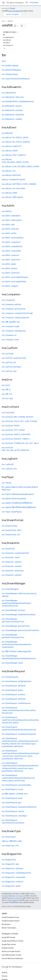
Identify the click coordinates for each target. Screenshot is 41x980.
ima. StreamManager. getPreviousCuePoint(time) (20, 630)
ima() (4, 61)
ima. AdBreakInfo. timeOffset (13, 115)
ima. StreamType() (9, 837)
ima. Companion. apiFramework (14, 309)
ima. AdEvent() (7, 133)
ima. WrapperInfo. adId (10, 864)
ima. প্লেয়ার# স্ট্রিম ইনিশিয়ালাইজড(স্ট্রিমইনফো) (19, 507)
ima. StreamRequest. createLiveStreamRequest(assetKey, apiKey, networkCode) (19, 710)
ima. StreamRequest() (10, 677)
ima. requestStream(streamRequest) (16, 79)
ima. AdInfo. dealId (9, 264)
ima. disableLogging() (10, 66)
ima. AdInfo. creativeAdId (11, 251)
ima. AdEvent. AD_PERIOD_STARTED (16, 142)
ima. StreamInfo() (8, 549)
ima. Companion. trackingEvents (14, 331)
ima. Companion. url (9, 335)
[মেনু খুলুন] (3, 3)
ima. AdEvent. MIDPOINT (11, 175)
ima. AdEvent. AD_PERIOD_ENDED (15, 138)
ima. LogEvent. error (9, 469)
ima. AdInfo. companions (11, 242)
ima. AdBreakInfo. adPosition (13, 97)
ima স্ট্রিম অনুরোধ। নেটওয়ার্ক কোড (15, 794)
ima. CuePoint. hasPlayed (11, 367)
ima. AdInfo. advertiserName (13, 238)
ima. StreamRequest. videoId (13, 811)
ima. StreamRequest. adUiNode (14, 686)
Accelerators (6, 924)
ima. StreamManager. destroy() (13, 610)
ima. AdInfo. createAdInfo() (12, 246)
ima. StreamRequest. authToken (14, 699)
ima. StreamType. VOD (10, 846)
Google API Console (8, 937)
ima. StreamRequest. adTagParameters (17, 681)
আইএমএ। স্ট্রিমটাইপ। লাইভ (12, 841)
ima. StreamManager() (10, 589)
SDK (3, 21)
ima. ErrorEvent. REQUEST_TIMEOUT (16, 439)
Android (4, 973)
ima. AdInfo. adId (8, 225)
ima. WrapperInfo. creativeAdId (14, 877)
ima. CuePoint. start (9, 371)
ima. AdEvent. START (10, 193)
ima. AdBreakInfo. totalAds (12, 119)
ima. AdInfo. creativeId (10, 255)
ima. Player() (7, 483)
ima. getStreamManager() (11, 70)
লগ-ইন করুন (34, 3)
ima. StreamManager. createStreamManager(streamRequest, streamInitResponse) (17, 603)
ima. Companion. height (10, 326)
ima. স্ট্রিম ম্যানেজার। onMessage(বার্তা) (16, 651)
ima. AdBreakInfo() (9, 93)
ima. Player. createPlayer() (12, 512)
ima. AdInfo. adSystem (10, 229)
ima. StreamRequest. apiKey (12, 690)
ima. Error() (6, 385)
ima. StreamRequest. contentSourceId (16, 703)
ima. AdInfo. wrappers (10, 286)
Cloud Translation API (16, 11)
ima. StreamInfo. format (11, 557)
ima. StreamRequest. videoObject (14, 816)
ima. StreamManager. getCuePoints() (16, 626)
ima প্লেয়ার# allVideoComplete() (14, 499)
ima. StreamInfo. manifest (12, 562)
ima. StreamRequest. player (12, 798)
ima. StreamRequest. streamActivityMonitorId (19, 807)
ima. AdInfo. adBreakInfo (11, 216)
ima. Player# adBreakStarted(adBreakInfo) (18, 494)
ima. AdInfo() (7, 211)
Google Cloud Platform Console (13, 941)
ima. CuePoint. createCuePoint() (14, 358)
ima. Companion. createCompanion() (15, 318)
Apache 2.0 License (14, 898)
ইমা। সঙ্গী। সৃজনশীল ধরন (11, 322)
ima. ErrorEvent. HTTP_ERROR (13, 430)
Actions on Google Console (11, 951)
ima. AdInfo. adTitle (9, 233)
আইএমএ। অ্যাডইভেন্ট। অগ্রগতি (13, 180)
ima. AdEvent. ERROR (10, 151)
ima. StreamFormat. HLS (11, 535)
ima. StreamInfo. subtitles (12, 575)
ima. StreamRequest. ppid (12, 803)
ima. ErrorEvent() (8, 413)
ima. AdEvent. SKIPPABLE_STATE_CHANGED (19, 184)
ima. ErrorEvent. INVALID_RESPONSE (16, 434)
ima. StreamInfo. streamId (12, 566)
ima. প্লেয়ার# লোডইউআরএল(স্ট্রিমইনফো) (17, 503)
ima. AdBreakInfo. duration (12, 106)
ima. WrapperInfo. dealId (11, 886)
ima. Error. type (7, 398)
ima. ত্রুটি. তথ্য (7, 394)
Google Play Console (9, 944)
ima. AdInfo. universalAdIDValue (14, 282)
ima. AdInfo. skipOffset (11, 273)
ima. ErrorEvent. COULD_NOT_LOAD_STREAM (19, 421)
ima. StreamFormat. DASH (12, 530)
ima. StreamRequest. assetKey (14, 695)
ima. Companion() (8, 300)
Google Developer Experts (11, 921)
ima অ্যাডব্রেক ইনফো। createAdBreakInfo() (18, 102)
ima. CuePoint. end (9, 362)
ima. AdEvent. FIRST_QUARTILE (14, 155)
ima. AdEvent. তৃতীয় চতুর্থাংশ (12, 197)
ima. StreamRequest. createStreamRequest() (19, 734)
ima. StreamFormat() (9, 526)
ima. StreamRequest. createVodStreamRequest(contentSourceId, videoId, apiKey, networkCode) (18, 778)
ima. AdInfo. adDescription (12, 220)
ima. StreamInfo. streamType (13, 571)
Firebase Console (8, 948)
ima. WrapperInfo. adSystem (13, 868)
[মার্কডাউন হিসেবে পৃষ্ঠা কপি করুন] (22, 26)
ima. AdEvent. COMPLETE (12, 146)
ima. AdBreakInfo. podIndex (12, 110)
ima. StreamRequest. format (12, 789)
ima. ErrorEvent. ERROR (11, 426)
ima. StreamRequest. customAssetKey (16, 785)
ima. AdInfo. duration (10, 268)
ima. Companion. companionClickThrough (17, 313)
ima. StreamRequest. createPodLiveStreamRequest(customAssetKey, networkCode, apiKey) (20, 720)
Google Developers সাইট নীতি (16, 900)
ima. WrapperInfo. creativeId (12, 882)
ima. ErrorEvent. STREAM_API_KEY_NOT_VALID (20, 443)
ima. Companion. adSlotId (11, 304)
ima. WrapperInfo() (9, 860)
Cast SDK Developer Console (12, 955)
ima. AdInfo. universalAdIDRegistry (15, 277)
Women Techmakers (9, 928)
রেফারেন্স (10, 21)
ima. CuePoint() (8, 354)
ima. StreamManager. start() (12, 663)
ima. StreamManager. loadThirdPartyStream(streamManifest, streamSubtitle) (17, 644)
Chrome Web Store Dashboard (12, 958)
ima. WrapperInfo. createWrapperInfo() (16, 873)
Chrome (5, 976)
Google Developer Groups (10, 917)
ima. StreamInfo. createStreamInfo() (15, 553)
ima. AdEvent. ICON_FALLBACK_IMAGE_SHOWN (20, 167)
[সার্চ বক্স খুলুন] (27, 3)
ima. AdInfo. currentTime (11, 260)
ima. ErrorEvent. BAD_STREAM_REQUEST (18, 417)
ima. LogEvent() (8, 464)
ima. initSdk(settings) (10, 74)
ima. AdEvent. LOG (9, 171)
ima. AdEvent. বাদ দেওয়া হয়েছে (13, 188)
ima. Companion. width (10, 340)
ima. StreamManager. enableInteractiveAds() (19, 615)
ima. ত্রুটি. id (6, 390)
